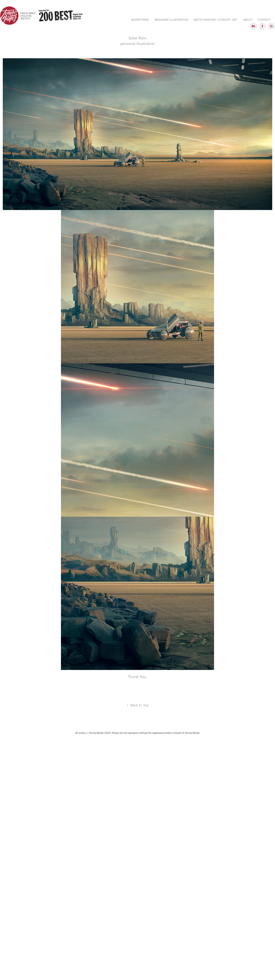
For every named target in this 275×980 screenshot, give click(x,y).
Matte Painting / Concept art (216, 20)
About (248, 20)
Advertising (140, 20)
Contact (264, 20)
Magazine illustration (171, 20)
